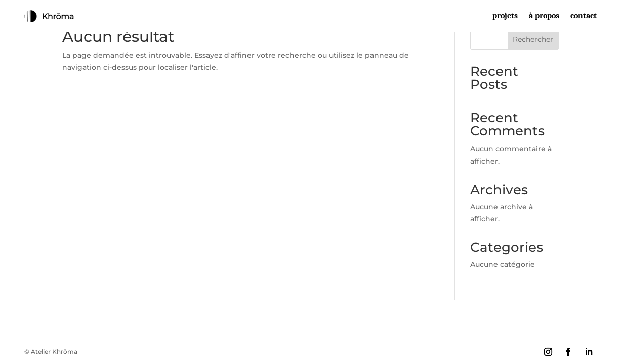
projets (505, 16)
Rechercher (533, 39)
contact (584, 16)
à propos (544, 16)
